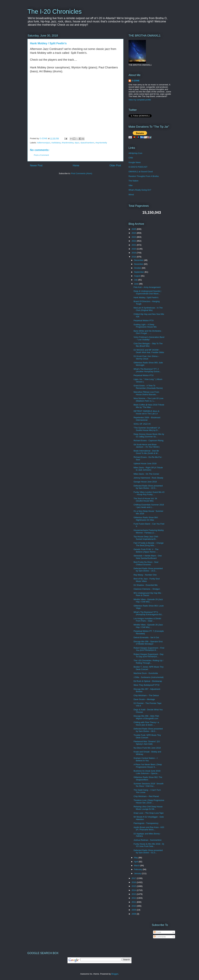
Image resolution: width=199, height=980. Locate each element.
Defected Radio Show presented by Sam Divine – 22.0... (148, 487)
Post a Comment (41, 155)
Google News (135, 162)
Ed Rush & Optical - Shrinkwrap (148, 681)
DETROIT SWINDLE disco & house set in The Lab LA (146, 412)
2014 (134, 890)
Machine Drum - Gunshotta (146, 673)
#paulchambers (87, 143)
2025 (134, 229)
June (137, 284)
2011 (134, 902)
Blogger (115, 974)
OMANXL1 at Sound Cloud (141, 172)
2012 (134, 898)
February (138, 869)
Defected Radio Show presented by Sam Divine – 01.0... (148, 852)
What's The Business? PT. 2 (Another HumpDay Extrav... (147, 370)
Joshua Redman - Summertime (147, 840)
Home (76, 165)
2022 (134, 241)
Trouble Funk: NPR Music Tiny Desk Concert (147, 736)
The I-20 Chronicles (55, 12)
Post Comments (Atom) (82, 173)
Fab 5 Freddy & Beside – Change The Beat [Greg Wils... (148, 544)
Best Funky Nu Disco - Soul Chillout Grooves (146, 563)
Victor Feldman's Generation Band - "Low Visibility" (149, 338)
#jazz (77, 143)
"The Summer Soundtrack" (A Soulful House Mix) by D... (147, 429)
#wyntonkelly (101, 143)
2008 (134, 914)
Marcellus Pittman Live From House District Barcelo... (146, 393)
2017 (134, 878)
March (137, 866)
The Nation (133, 181)
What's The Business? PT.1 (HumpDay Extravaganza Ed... (148, 613)
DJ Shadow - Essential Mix (146, 585)
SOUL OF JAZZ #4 (142, 424)
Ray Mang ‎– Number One (145, 575)
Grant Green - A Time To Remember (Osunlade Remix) (148, 387)
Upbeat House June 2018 (145, 463)
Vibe (131, 185)
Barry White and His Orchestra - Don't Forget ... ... (148, 332)
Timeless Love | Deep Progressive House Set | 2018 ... (149, 801)
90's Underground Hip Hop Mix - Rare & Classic (148, 594)
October (138, 268)
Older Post (115, 165)
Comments (160, 937)
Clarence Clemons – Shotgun (147, 589)
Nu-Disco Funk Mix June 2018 (147, 748)
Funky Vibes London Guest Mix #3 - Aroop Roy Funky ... (149, 493)
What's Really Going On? (140, 190)
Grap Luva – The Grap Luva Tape (148, 813)
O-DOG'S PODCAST (138, 167)
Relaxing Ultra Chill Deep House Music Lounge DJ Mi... (148, 808)
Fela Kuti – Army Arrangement (147, 287)
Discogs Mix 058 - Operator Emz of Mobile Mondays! (148, 643)
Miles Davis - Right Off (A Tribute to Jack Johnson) (148, 469)
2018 (134, 257)
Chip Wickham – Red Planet (146, 796)
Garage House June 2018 (145, 482)
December (139, 260)
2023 (134, 237)
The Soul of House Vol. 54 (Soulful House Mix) (145, 500)
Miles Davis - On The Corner (146, 474)
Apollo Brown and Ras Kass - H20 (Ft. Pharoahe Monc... (149, 829)
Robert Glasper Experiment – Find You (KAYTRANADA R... (149, 649)
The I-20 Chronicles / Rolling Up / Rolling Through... (148, 662)
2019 (134, 253)
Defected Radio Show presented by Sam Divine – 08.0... (148, 730)
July (136, 280)
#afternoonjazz (44, 143)
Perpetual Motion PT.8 (143, 375)
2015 (134, 886)
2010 (134, 906)
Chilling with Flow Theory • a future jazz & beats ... (146, 724)
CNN (131, 158)
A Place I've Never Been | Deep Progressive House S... (148, 766)
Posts (157, 932)
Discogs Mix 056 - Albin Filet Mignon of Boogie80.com (146, 717)
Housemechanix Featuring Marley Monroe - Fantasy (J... (149, 531)
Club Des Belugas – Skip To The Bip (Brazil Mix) (148, 345)
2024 (134, 233)
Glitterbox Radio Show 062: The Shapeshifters (148, 778)
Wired (131, 195)
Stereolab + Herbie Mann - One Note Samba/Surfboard (148, 557)
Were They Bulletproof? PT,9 (146, 685)
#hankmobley (68, 143)
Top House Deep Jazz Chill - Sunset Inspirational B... (146, 538)
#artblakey (56, 143)
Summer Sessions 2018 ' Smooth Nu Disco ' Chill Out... (148, 785)
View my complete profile (140, 100)
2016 (134, 882)
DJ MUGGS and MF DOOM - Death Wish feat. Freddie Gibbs (149, 351)
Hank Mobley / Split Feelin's (146, 297)
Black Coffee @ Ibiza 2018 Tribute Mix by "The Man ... (149, 406)
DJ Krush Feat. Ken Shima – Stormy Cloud (146, 357)
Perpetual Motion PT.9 (143, 320)
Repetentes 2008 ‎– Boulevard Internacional (147, 419)
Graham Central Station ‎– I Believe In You (146, 759)
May (136, 858)
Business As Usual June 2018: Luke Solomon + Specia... (147, 772)
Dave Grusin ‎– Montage (144, 699)
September (139, 272)
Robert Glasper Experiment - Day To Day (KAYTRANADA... (148, 655)
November (139, 264)
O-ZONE (136, 81)
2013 (134, 894)
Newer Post (36, 165)
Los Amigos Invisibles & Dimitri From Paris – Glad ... (147, 620)
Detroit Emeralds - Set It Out (146, 637)
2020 (134, 249)
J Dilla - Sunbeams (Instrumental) (148, 677)
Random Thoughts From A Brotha (144, 176)
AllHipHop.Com (135, 153)
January (138, 873)
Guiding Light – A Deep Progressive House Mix (145, 326)
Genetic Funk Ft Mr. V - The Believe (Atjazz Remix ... (146, 551)
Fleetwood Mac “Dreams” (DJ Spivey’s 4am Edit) (147, 743)
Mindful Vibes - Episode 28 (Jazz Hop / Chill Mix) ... (148, 626)
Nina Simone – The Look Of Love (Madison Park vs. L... (148, 400)
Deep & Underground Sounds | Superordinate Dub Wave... (147, 292)
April (136, 862)
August (138, 276)
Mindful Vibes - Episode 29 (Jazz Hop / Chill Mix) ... (148, 601)
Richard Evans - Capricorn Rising (148, 440)
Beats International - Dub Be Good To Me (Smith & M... (146, 452)
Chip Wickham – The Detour (146, 695)
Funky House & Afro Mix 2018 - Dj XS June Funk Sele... (149, 845)
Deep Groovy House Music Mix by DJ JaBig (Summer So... (149, 435)
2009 (134, 910)
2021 (134, 245)
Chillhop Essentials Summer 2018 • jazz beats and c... (149, 506)
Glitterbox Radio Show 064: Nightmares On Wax (146, 519)
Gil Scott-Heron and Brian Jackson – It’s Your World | (146, 446)
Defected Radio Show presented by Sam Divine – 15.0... (148, 570)
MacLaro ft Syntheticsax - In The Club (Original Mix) (148, 309)
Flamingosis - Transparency (146, 823)
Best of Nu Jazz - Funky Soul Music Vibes (147, 580)
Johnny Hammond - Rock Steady (148, 478)
